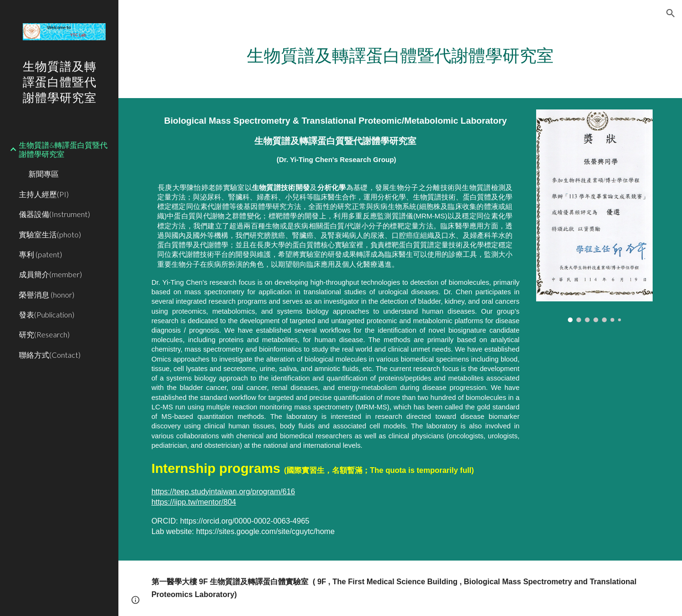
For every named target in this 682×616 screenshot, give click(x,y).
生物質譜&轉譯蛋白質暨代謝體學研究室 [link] (63, 149)
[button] (671, 13)
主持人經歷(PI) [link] (44, 194)
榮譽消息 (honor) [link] (47, 294)
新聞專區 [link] (44, 174)
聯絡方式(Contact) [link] (50, 355)
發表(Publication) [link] (47, 314)
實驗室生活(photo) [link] (50, 234)
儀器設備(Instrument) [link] (54, 214)
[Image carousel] (594, 216)
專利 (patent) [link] (40, 254)
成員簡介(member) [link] (50, 274)
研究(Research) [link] (44, 334)
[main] (400, 56)
